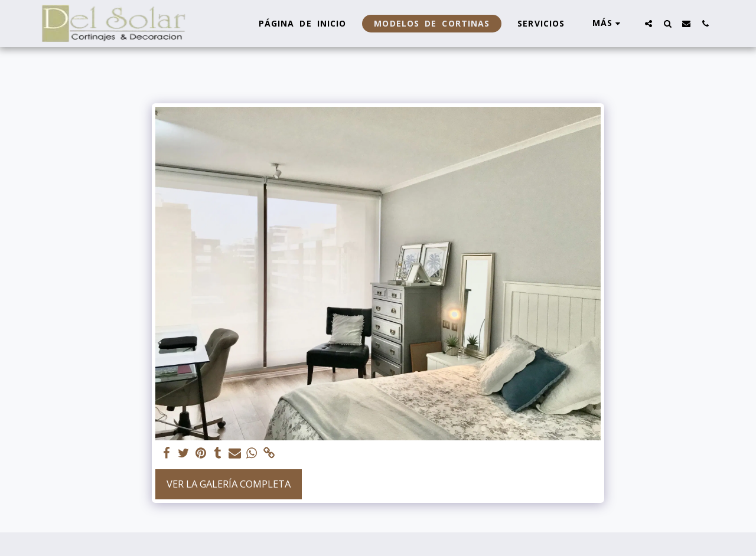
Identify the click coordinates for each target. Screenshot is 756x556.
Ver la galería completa (229, 484)
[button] (649, 23)
